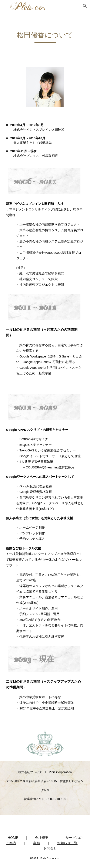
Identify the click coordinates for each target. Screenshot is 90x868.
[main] (45, 37)
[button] (5, 6)
